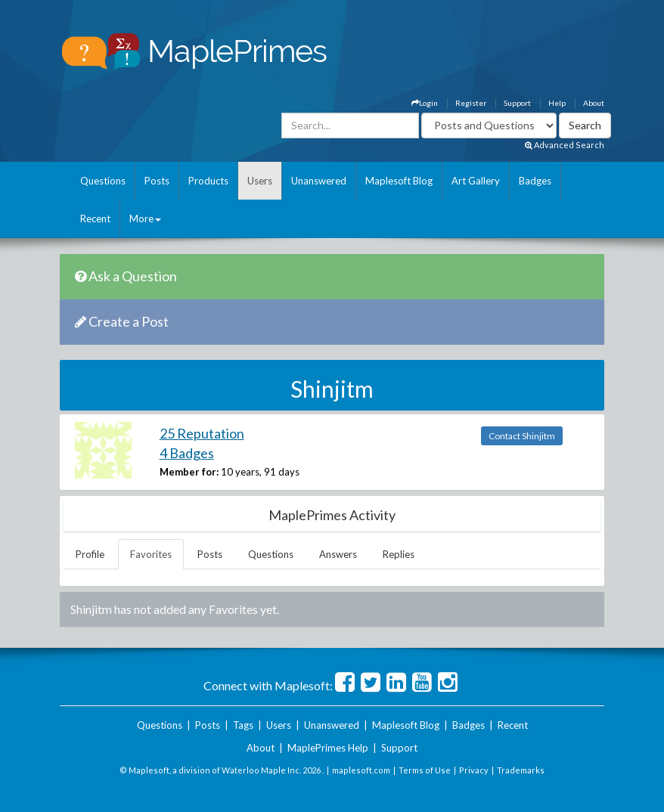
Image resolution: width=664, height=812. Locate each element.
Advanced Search (565, 145)
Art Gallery (476, 181)
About (594, 103)
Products (208, 181)
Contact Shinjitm (522, 436)
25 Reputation (202, 433)
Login (425, 103)
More (145, 218)
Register (471, 103)
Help (557, 103)
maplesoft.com (361, 770)
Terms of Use (425, 770)
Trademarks (521, 770)
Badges (535, 181)
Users (260, 181)
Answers (338, 554)
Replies (399, 554)
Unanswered (319, 181)
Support (517, 103)
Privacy (474, 770)
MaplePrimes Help (328, 748)
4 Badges (187, 453)
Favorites (151, 554)
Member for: (189, 472)
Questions (103, 181)
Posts (157, 181)
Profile (90, 554)
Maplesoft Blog (399, 181)
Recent (95, 218)
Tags (243, 725)
